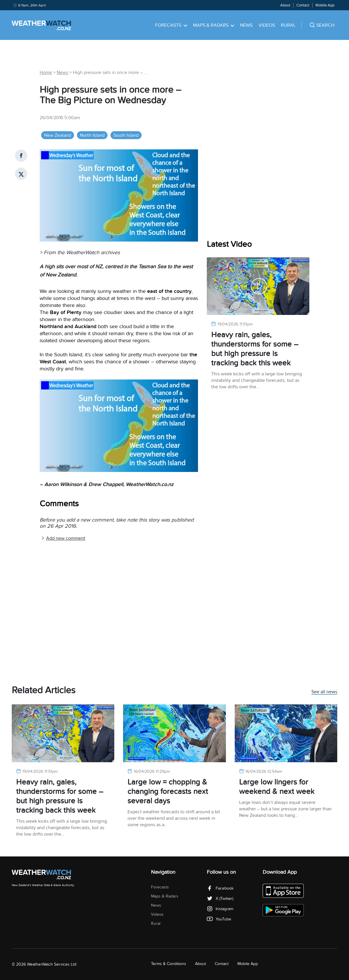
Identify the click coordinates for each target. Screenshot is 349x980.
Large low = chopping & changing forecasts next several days (168, 791)
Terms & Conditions (169, 964)
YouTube (219, 919)
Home (46, 72)
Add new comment (63, 538)
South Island (126, 135)
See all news (324, 692)
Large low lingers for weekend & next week (277, 787)
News (246, 25)
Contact (303, 5)
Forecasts (171, 25)
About (285, 5)
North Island (92, 135)
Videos (267, 25)
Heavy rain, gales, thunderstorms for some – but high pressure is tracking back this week (255, 349)
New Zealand (58, 135)
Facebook (220, 888)
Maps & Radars (214, 25)
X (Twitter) (220, 899)
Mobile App (325, 5)
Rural (288, 25)
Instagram (220, 909)
